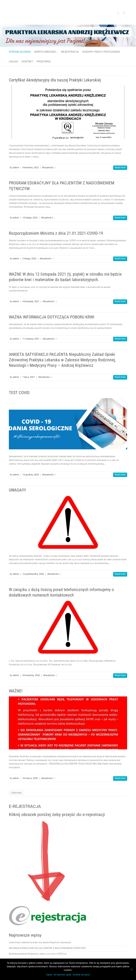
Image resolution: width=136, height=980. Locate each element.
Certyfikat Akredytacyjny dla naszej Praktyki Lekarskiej (55, 80)
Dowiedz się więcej (81, 975)
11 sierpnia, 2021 (31, 339)
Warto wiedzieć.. (46, 52)
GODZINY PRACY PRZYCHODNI (101, 52)
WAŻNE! (16, 691)
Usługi (13, 61)
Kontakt (27, 61)
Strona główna (20, 52)
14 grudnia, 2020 (31, 475)
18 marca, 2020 (30, 778)
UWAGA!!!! (17, 490)
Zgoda (49, 975)
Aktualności (48, 167)
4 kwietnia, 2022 (30, 167)
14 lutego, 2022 (30, 218)
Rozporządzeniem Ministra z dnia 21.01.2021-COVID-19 (56, 233)
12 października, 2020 (33, 574)
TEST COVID (19, 393)
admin (16, 167)
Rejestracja (70, 52)
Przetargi (44, 61)
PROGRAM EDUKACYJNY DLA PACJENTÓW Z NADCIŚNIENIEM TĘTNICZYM (47, 948)
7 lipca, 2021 (29, 377)
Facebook (118, 13)
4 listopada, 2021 (31, 301)
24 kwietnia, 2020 (31, 675)
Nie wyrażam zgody (62, 975)
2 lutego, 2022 (29, 259)
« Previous (16, 793)
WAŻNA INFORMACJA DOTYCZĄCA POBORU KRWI (52, 317)
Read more (120, 167)
